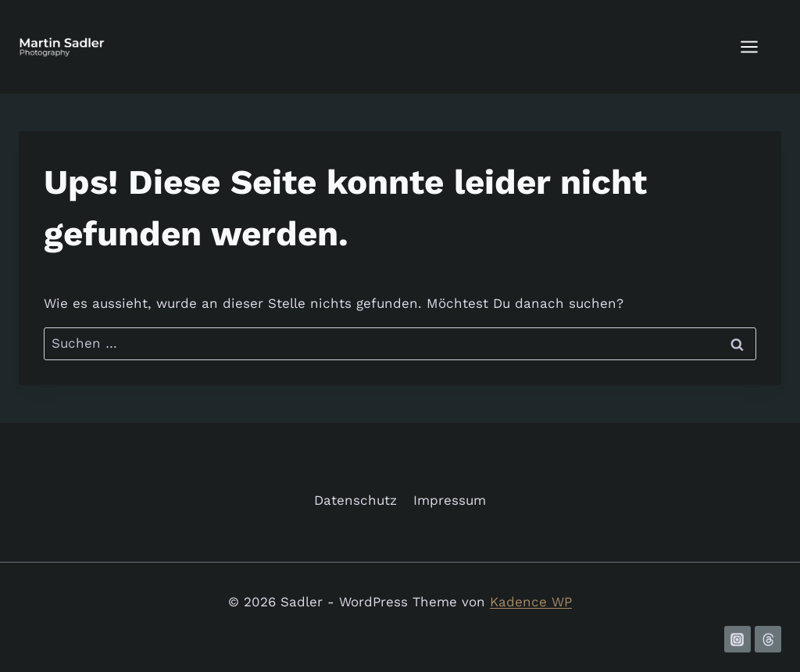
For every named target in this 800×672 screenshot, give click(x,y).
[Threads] (768, 639)
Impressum (450, 500)
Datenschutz (355, 500)
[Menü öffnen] (757, 46)
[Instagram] (737, 639)
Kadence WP (531, 602)
